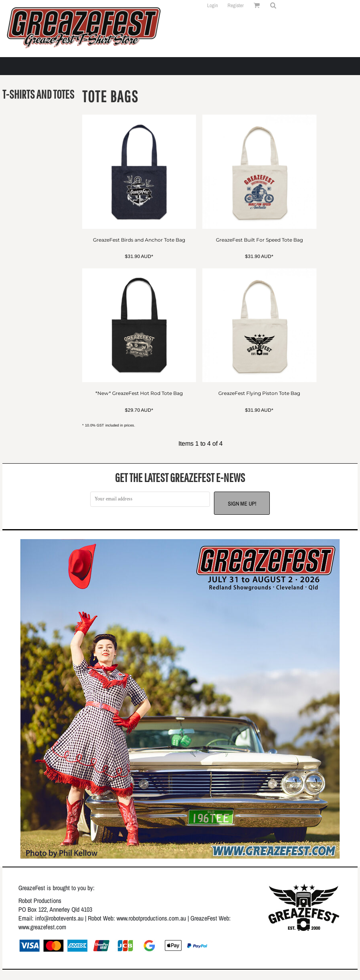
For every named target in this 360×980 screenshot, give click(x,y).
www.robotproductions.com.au (151, 918)
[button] (273, 5)
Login (213, 5)
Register (236, 5)
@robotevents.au (64, 918)
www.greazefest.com (42, 927)
